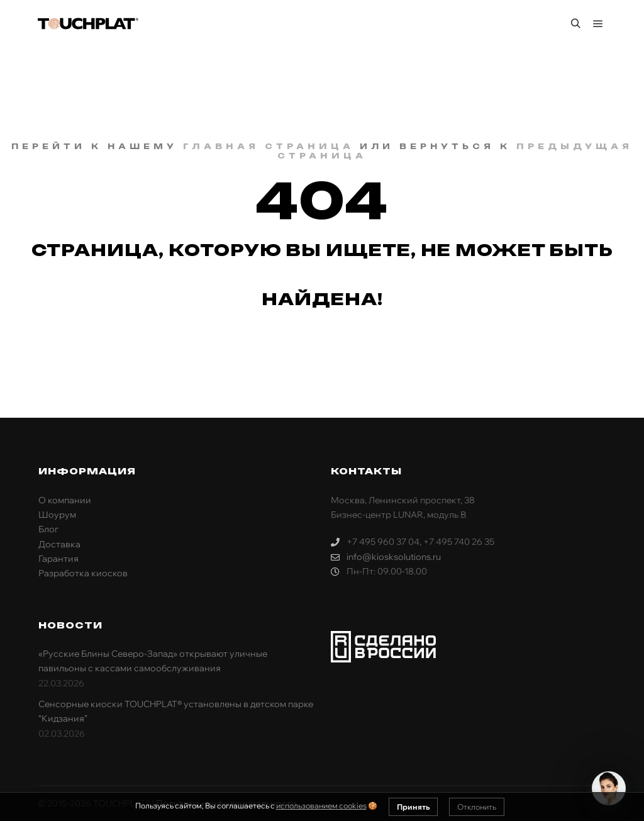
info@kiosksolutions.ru (386, 557)
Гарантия (58, 559)
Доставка (59, 544)
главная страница (269, 146)
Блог (48, 529)
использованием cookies (321, 806)
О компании (65, 500)
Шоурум (57, 515)
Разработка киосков (83, 573)
